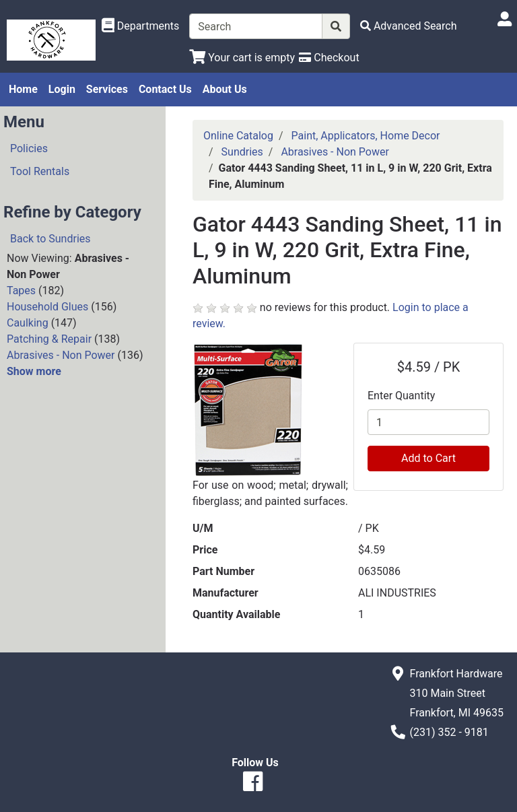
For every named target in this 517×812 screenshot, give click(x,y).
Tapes (21, 291)
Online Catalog (238, 136)
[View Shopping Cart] (242, 58)
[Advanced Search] (409, 26)
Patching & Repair (49, 339)
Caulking (28, 323)
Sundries (242, 152)
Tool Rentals (40, 171)
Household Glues (47, 307)
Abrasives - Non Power (61, 355)
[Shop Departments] (141, 26)
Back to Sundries (50, 239)
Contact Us (165, 89)
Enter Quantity (401, 396)
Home (23, 89)
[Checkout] (329, 58)
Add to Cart (428, 458)
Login (62, 89)
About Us (225, 89)
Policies (29, 148)
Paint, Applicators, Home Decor (366, 136)
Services (107, 89)
